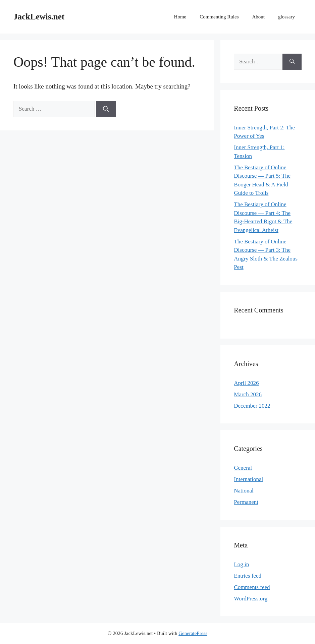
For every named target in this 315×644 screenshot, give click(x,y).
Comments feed (252, 587)
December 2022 (252, 406)
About (259, 17)
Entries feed (248, 576)
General (243, 468)
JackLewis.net (39, 17)
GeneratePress (193, 633)
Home (180, 17)
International (248, 479)
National (244, 491)
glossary (286, 17)
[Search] (106, 109)
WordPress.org (251, 599)
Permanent (246, 502)
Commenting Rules (219, 17)
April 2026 (246, 383)
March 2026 (248, 394)
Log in (241, 564)
